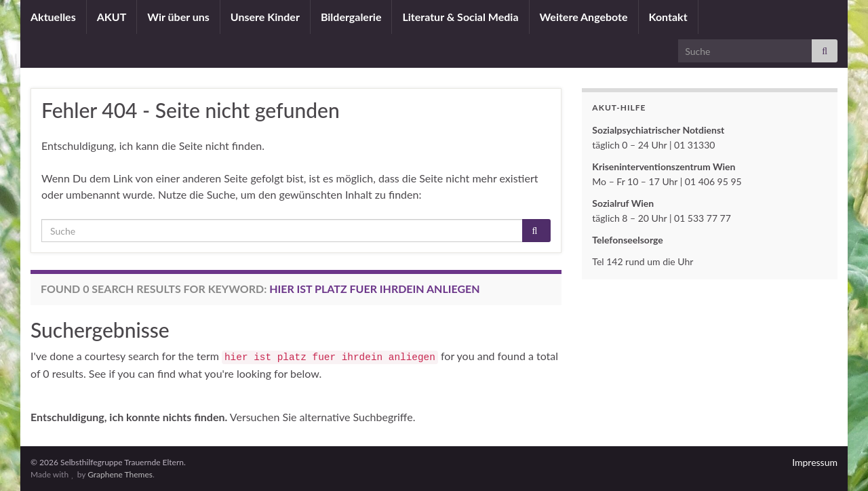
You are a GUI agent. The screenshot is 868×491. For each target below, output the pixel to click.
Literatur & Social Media (460, 17)
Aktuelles (53, 17)
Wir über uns (178, 17)
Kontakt (668, 17)
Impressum (815, 462)
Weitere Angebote (584, 17)
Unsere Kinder (265, 17)
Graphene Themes (120, 474)
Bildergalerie (351, 17)
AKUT (112, 17)
